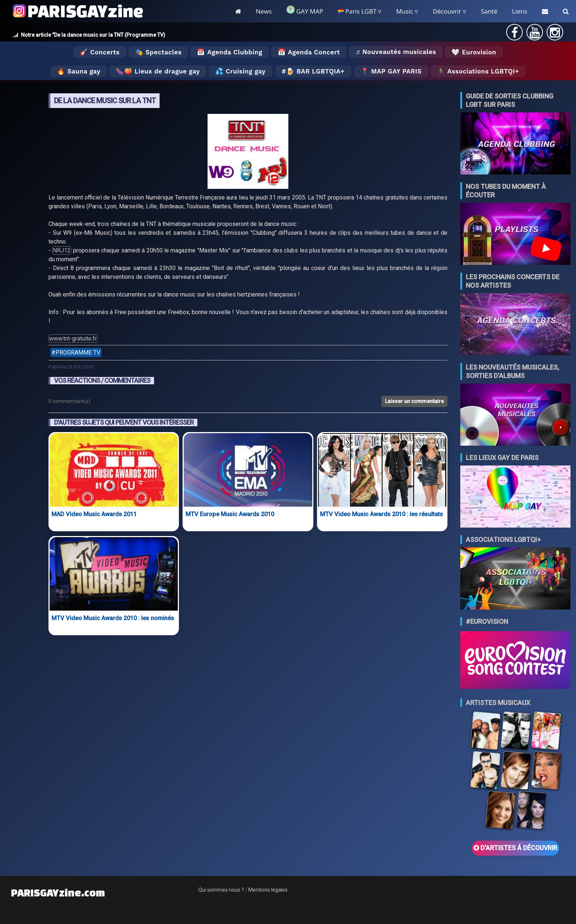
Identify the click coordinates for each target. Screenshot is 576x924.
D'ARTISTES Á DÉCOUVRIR (515, 848)
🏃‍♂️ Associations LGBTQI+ (478, 71)
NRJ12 (62, 250)
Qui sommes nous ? (221, 890)
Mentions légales (268, 890)
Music (404, 11)
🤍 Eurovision (474, 52)
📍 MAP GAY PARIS (391, 71)
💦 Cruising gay (240, 71)
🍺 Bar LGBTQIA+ (315, 71)
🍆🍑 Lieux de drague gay (158, 71)
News (264, 11)
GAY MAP (305, 10)
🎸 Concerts (100, 52)
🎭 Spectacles (159, 52)
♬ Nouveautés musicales (396, 52)
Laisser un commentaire (414, 401)
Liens (520, 11)
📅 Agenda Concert (309, 52)
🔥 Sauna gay (79, 71)
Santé (489, 11)
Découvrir (447, 11)
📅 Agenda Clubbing (229, 52)
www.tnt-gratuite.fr (73, 339)
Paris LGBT (357, 11)
